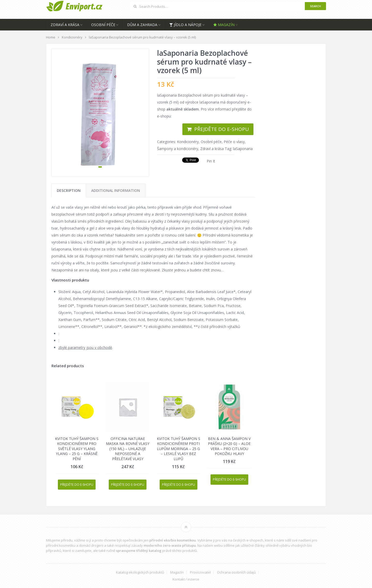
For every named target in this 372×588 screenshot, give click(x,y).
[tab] (69, 190)
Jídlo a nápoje (185, 25)
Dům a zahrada (142, 25)
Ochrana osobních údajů (236, 572)
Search (315, 6)
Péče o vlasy (234, 142)
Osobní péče (103, 25)
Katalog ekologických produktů (140, 572)
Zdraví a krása (65, 25)
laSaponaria (243, 149)
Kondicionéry (188, 142)
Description (69, 190)
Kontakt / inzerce (186, 579)
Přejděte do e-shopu (222, 129)
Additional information (116, 190)
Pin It (211, 161)
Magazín (224, 25)
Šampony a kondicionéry (178, 149)
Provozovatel (200, 572)
